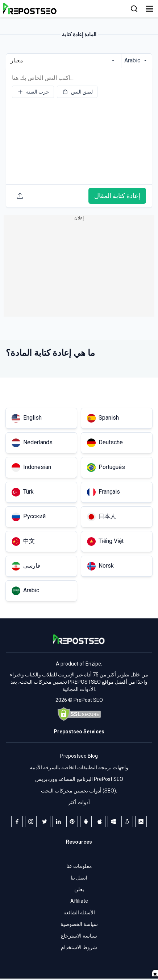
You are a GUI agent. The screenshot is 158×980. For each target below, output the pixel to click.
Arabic (25, 591)
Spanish (103, 418)
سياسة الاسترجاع (79, 936)
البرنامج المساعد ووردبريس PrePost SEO (79, 779)
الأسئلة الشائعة (79, 913)
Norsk (100, 566)
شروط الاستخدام (79, 947)
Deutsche (105, 443)
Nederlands (32, 443)
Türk (23, 492)
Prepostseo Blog (79, 756)
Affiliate (79, 901)
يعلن (79, 889)
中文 (23, 542)
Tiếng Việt (105, 542)
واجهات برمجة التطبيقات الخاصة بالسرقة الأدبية (79, 767)
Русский (29, 517)
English (27, 418)
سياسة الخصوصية (79, 924)
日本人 (101, 517)
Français (103, 492)
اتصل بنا (79, 878)
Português (106, 468)
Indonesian (31, 468)
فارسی (26, 566)
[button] (149, 9)
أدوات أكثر (79, 802)
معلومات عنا (79, 866)
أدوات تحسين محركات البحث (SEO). (79, 791)
